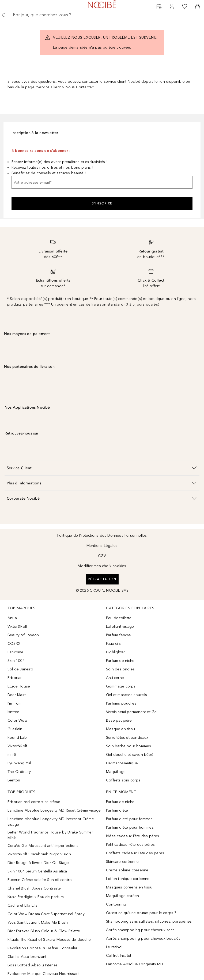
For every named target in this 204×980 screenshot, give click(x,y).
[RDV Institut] (159, 6)
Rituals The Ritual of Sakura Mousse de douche (49, 940)
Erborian (15, 678)
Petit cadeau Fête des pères (130, 845)
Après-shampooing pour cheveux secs (140, 930)
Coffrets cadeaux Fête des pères (135, 853)
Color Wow (17, 720)
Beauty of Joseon (23, 635)
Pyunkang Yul (19, 763)
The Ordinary (19, 772)
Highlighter (116, 652)
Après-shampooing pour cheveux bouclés (143, 938)
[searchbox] (102, 15)
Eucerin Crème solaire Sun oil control (40, 880)
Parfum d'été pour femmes (129, 819)
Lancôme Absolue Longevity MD (135, 964)
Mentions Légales (102, 546)
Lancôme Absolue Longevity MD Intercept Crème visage (51, 822)
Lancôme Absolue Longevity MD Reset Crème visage (54, 810)
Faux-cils (113, 644)
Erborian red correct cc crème (34, 802)
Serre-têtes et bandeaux (127, 738)
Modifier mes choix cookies (102, 566)
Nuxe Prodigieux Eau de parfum (36, 897)
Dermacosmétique (122, 763)
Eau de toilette (119, 618)
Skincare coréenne (122, 862)
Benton (14, 780)
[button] (102, 468)
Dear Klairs (17, 695)
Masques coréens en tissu (129, 887)
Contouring (116, 904)
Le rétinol (114, 947)
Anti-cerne (115, 678)
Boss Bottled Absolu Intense (33, 965)
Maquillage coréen (122, 896)
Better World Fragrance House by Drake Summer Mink (50, 835)
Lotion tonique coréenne (128, 879)
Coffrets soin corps (123, 780)
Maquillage (116, 772)
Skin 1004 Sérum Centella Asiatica (37, 871)
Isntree (13, 712)
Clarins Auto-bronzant (27, 957)
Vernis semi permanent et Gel (132, 712)
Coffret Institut (119, 956)
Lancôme (15, 652)
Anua (12, 618)
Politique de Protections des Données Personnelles (102, 536)
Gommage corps (121, 686)
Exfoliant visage (120, 627)
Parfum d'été (117, 810)
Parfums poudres (121, 703)
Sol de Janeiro (20, 669)
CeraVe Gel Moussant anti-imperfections (43, 846)
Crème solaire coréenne (127, 870)
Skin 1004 (16, 661)
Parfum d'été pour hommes (130, 827)
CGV (102, 556)
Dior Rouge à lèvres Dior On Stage (38, 863)
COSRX (14, 644)
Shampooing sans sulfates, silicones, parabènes (149, 921)
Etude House (19, 686)
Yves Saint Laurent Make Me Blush (38, 922)
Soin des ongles (120, 669)
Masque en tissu (120, 729)
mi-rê (12, 755)
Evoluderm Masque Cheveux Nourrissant (44, 974)
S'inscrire (102, 203)
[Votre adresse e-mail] (102, 182)
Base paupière (119, 720)
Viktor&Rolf (17, 627)
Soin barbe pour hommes (129, 746)
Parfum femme (118, 635)
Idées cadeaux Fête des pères (133, 836)
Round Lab (17, 738)
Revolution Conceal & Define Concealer (42, 948)
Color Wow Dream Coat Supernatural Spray (46, 914)
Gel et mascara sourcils (127, 695)
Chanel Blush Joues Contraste (34, 888)
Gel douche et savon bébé (130, 755)
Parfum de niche (120, 661)
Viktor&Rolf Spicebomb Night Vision (39, 854)
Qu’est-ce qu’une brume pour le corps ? (141, 913)
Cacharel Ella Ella (23, 905)
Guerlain (15, 729)
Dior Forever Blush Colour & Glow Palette (44, 931)
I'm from (15, 703)
